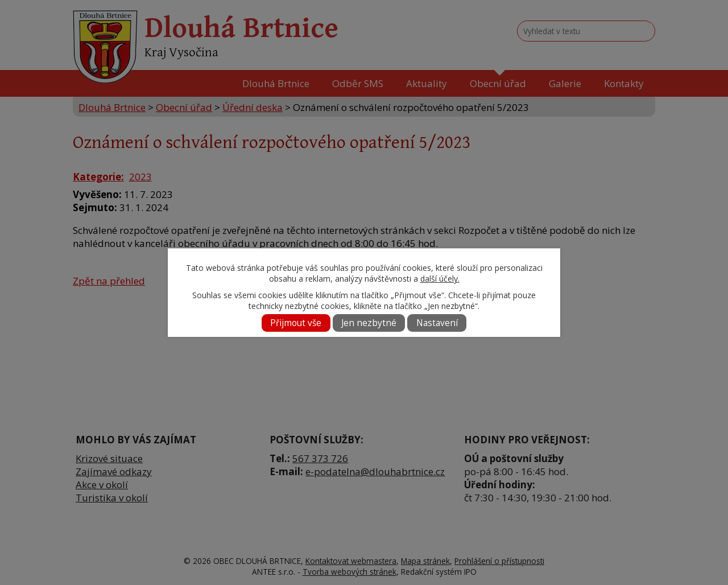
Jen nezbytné (369, 323)
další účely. (440, 279)
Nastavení (437, 323)
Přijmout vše (296, 323)
